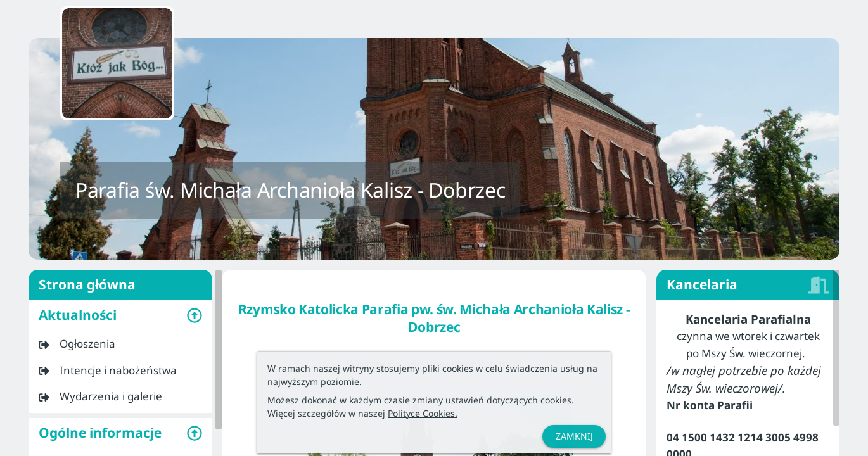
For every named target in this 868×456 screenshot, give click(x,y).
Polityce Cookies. (423, 413)
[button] (120, 315)
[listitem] (120, 344)
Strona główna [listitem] (120, 285)
